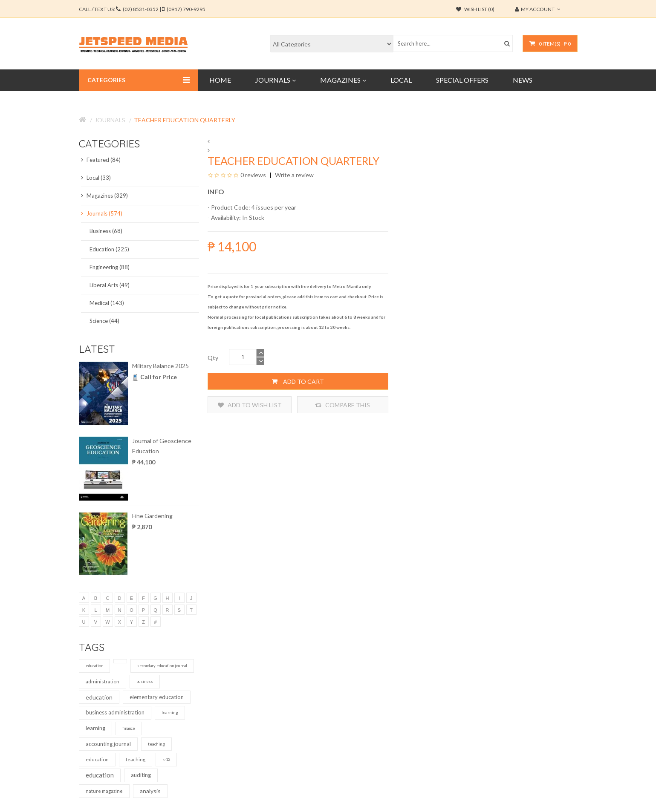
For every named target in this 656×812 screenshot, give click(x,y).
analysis (150, 791)
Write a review (294, 175)
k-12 (166, 759)
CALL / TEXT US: (142, 9)
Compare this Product (342, 405)
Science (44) (104, 321)
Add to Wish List (250, 405)
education (94, 666)
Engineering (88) (110, 267)
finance (129, 728)
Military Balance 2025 (160, 366)
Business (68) (106, 231)
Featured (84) (101, 160)
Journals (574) (102, 213)
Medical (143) (107, 303)
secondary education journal (162, 666)
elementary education (157, 697)
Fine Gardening (152, 516)
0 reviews (253, 175)
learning (170, 712)
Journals (110, 120)
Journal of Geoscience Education (162, 446)
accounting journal (108, 744)
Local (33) (96, 178)
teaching (156, 744)
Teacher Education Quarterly (185, 120)
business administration (115, 712)
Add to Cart (298, 381)
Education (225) (109, 249)
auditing (141, 775)
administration (103, 681)
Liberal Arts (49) (110, 285)
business (145, 681)
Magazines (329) (104, 196)
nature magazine (104, 791)
